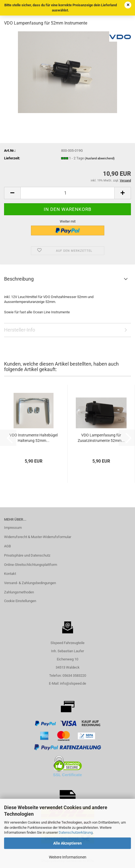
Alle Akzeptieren (67, 843)
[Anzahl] (67, 193)
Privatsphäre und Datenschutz (27, 555)
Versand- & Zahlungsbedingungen (30, 583)
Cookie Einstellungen (20, 601)
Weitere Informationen (68, 857)
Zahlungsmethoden (19, 592)
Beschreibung (19, 279)
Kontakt (10, 574)
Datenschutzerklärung (76, 832)
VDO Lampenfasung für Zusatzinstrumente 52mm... (101, 438)
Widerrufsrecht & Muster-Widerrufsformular (38, 537)
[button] (12, 193)
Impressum (13, 528)
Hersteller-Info (20, 330)
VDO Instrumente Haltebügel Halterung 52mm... (34, 438)
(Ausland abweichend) (100, 158)
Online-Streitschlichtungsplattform (31, 565)
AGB (7, 546)
